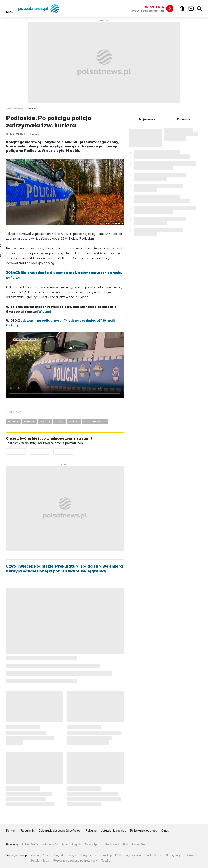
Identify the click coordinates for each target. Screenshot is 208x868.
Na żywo (73, 855)
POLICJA (45, 422)
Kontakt (11, 831)
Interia (35, 855)
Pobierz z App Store (49, 451)
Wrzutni (45, 312)
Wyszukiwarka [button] (200, 9)
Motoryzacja (174, 855)
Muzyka (106, 861)
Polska (32, 109)
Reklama (91, 831)
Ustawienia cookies (113, 831)
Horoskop (106, 855)
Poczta (47, 855)
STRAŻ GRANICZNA (95, 422)
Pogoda (77, 845)
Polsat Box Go (31, 845)
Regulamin (28, 831)
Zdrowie (190, 855)
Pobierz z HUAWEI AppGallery (73, 451)
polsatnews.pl (15, 109)
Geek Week (113, 845)
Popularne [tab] (184, 119)
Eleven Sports (94, 845)
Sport (65, 845)
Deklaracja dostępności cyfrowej (60, 831)
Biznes (158, 855)
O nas (165, 831)
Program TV (89, 855)
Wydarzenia (133, 855)
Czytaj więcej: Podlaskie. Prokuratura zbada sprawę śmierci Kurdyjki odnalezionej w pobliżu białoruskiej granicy (65, 569)
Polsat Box (138, 845)
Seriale (35, 861)
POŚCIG (74, 422)
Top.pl (46, 861)
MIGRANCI (30, 422)
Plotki (119, 855)
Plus (126, 845)
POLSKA (60, 422)
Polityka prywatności (144, 831)
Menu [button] (10, 12)
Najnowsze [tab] (147, 119)
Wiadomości (50, 845)
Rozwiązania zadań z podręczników (76, 861)
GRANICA (13, 422)
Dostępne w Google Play (26, 451)
